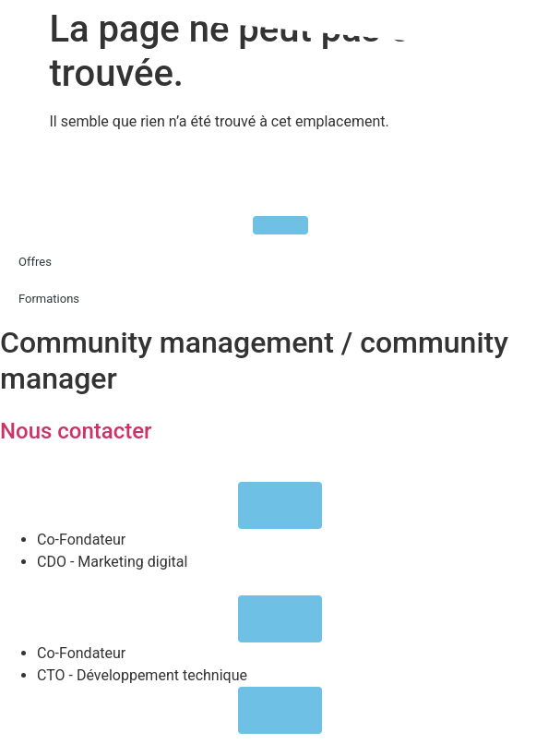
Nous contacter (76, 431)
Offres (35, 262)
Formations (49, 299)
